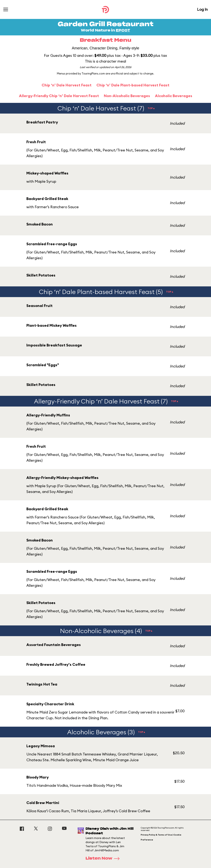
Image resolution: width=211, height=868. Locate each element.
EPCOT (123, 30)
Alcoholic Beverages (174, 96)
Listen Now (104, 859)
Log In (202, 9)
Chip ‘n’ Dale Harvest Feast (67, 85)
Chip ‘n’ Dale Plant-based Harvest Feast (133, 85)
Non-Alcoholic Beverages (127, 96)
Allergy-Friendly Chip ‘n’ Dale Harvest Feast (59, 96)
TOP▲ (151, 108)
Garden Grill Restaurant (105, 24)
